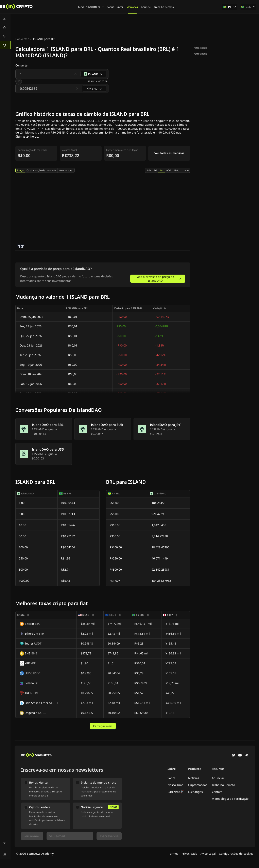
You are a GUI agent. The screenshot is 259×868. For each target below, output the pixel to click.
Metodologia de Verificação (230, 799)
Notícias (194, 778)
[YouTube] (240, 756)
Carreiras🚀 (176, 792)
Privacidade (189, 854)
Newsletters (95, 7)
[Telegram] (246, 756)
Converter (22, 39)
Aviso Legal (208, 854)
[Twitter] (234, 756)
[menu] (5, 32)
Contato (217, 792)
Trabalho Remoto (223, 785)
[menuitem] (5, 19)
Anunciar (218, 778)
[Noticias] (16, 7)
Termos (173, 854)
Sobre (171, 778)
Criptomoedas (198, 785)
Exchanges (195, 792)
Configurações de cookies (236, 854)
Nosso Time (175, 785)
